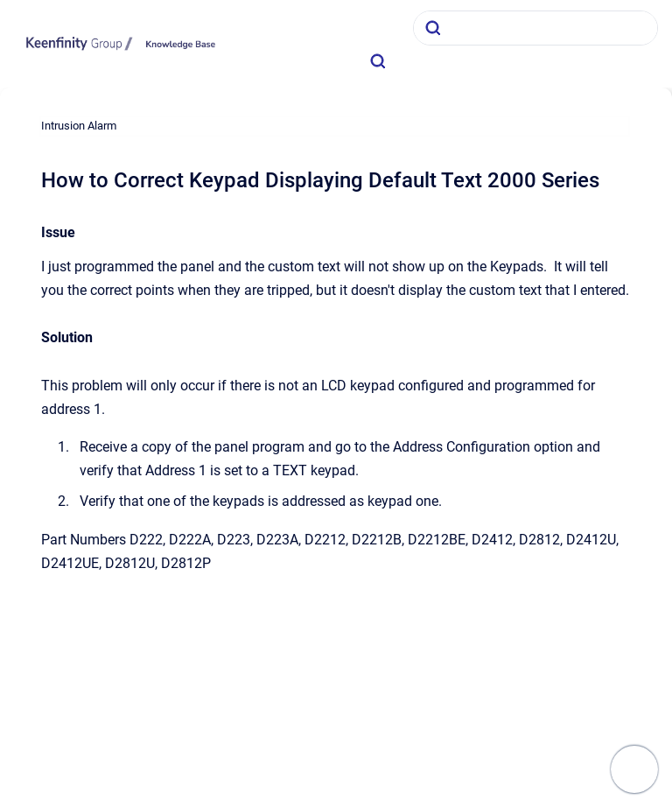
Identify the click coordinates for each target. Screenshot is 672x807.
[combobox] (535, 28)
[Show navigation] (634, 769)
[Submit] (433, 28)
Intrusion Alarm (79, 126)
